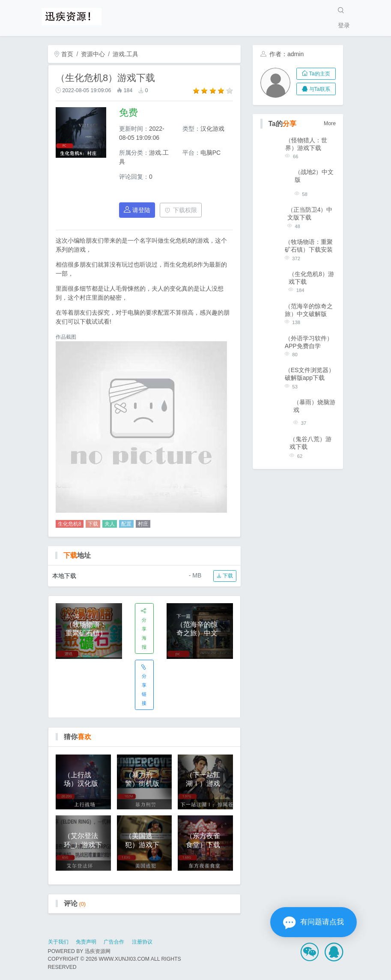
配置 (126, 524)
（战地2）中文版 (314, 176)
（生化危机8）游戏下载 (311, 278)
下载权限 (181, 210)
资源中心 (93, 54)
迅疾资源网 (98, 951)
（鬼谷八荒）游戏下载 (310, 443)
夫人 (110, 524)
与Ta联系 (316, 89)
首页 (64, 54)
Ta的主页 (316, 74)
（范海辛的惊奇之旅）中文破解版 (309, 310)
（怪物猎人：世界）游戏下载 (306, 144)
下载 (93, 524)
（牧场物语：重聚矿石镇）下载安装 (309, 246)
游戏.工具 (125, 54)
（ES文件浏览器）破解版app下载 (310, 374)
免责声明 (86, 942)
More (330, 123)
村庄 (143, 524)
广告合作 (114, 942)
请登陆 (137, 210)
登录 (344, 25)
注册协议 (142, 942)
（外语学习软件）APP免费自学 (309, 342)
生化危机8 (70, 524)
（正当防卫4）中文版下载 (310, 213)
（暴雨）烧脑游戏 (314, 406)
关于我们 (58, 942)
